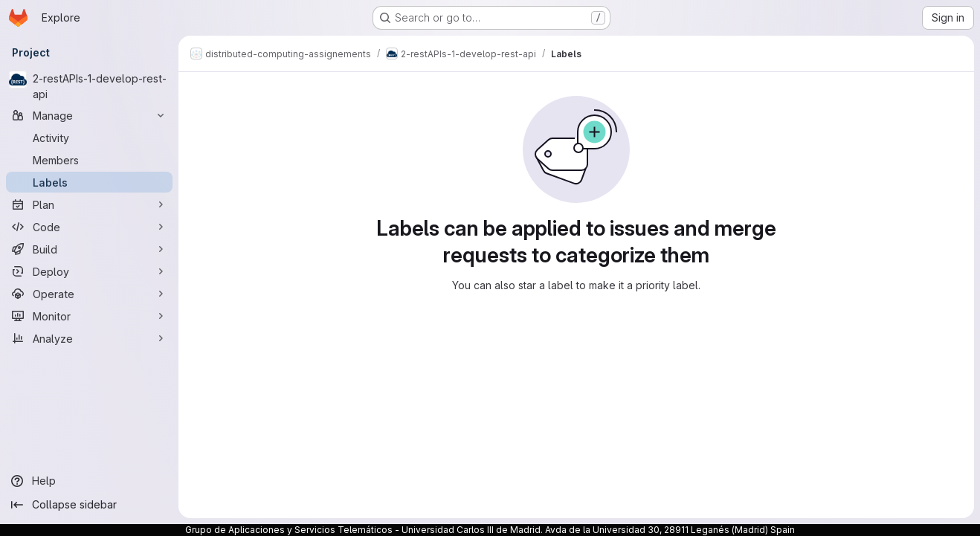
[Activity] (89, 138)
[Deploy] (89, 271)
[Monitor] (89, 316)
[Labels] (89, 182)
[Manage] (89, 115)
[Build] (89, 249)
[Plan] (89, 204)
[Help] (89, 481)
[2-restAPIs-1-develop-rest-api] (89, 86)
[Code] (89, 227)
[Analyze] (89, 338)
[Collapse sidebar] (89, 505)
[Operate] (89, 294)
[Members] (89, 160)
